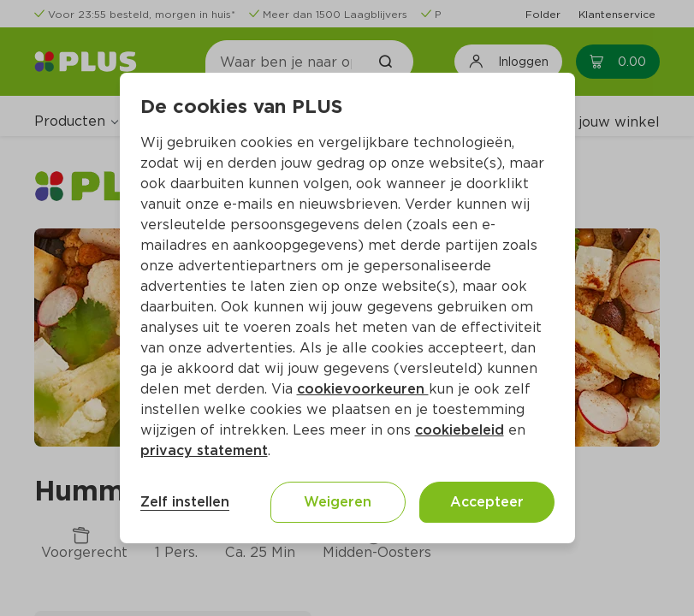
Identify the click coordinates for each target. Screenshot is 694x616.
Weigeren (338, 502)
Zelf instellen (185, 502)
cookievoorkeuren (363, 389)
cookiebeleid (460, 430)
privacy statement (204, 450)
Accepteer (487, 502)
